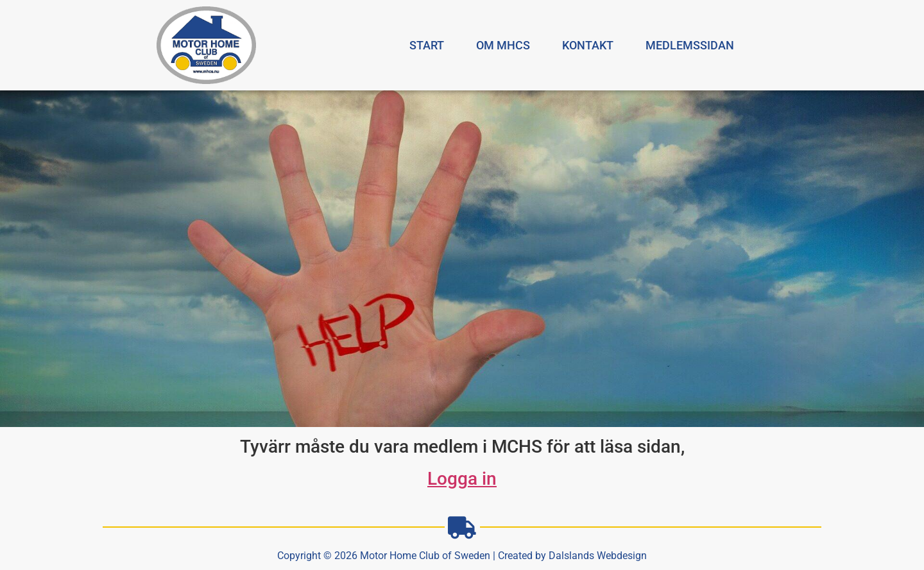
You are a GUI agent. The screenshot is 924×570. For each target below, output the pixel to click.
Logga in (462, 479)
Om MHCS (503, 45)
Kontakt (588, 45)
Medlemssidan (690, 45)
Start (427, 45)
